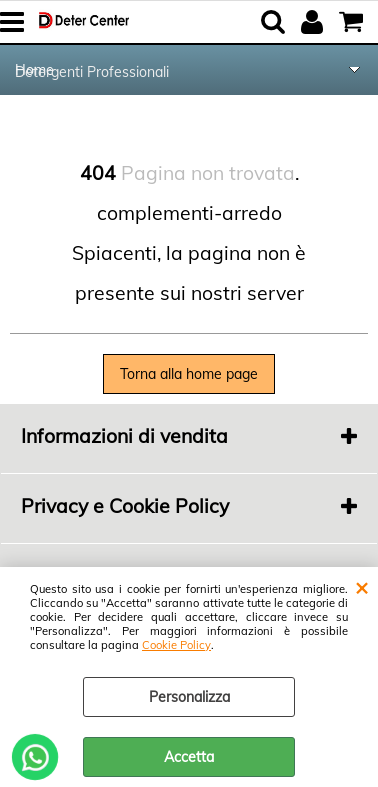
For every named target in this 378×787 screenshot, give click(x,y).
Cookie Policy (176, 645)
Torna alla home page (189, 374)
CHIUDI (361, 587)
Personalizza (189, 697)
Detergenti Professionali (92, 72)
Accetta (189, 757)
